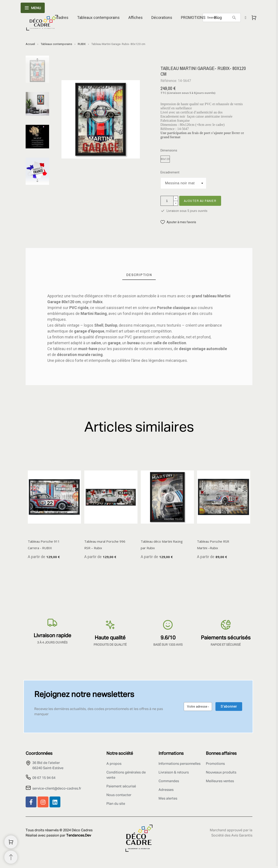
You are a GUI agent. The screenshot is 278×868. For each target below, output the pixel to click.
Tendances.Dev (79, 836)
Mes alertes (168, 799)
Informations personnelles (180, 764)
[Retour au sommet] (11, 857)
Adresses (166, 790)
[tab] (139, 275)
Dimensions (169, 150)
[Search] (234, 18)
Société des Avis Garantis (232, 836)
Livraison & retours (174, 773)
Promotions (215, 764)
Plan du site (116, 804)
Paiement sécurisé (121, 787)
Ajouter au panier (200, 201)
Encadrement (170, 172)
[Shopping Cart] (11, 842)
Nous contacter (119, 795)
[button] (178, 222)
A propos (114, 764)
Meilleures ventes (220, 781)
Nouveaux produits (221, 773)
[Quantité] (167, 201)
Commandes (169, 781)
